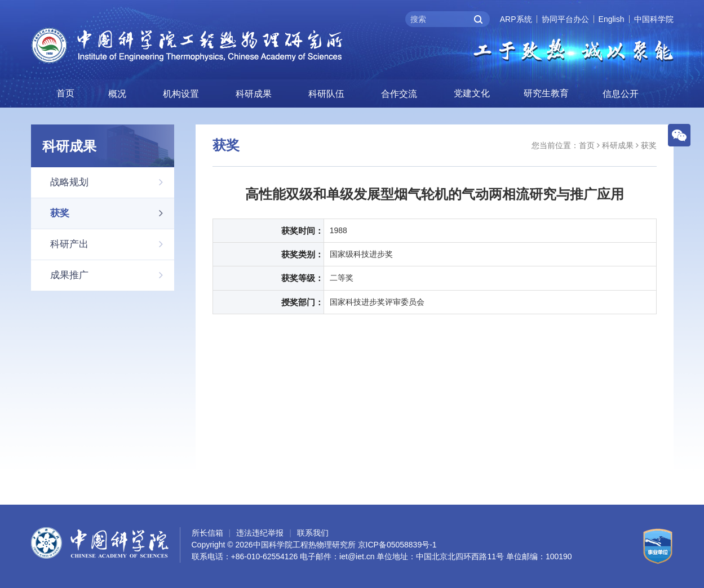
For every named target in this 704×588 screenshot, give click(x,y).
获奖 (112, 213)
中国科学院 (654, 19)
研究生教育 (546, 93)
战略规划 (112, 182)
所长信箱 (207, 533)
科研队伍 (326, 94)
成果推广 (112, 275)
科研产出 (112, 244)
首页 (65, 93)
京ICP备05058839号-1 (397, 545)
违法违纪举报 (260, 533)
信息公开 (621, 94)
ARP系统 (516, 19)
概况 (117, 94)
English (612, 19)
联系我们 (313, 533)
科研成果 (254, 94)
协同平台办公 (565, 19)
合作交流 (399, 94)
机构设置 (181, 94)
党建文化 (472, 93)
